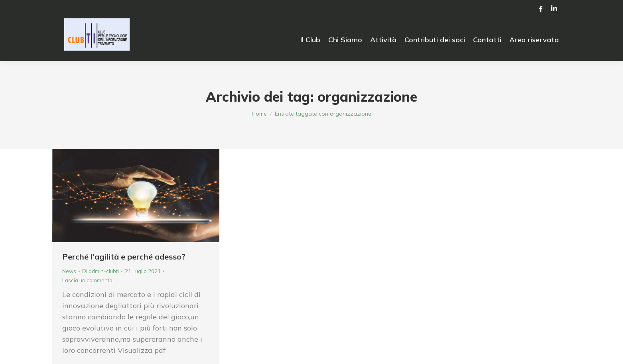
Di (101, 271)
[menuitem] (310, 40)
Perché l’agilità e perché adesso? (124, 257)
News (69, 271)
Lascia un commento (87, 280)
